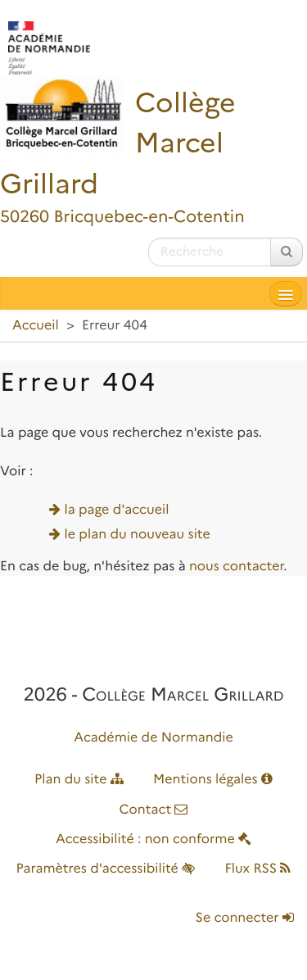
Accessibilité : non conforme (153, 839)
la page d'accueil (117, 510)
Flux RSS (257, 869)
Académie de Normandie (153, 738)
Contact (154, 810)
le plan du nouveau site (138, 535)
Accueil (36, 326)
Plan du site (79, 780)
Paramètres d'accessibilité (106, 869)
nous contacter (236, 567)
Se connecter (245, 918)
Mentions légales (213, 780)
